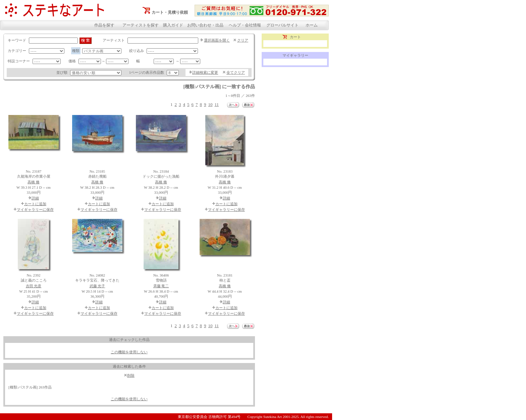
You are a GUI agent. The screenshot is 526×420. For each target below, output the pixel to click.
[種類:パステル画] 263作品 (30, 387)
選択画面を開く (217, 40)
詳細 (35, 198)
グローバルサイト (282, 25)
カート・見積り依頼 (170, 12)
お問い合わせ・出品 (205, 25)
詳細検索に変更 (205, 72)
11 (217, 104)
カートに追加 (35, 204)
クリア (243, 40)
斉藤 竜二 (161, 286)
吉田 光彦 (34, 286)
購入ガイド (173, 25)
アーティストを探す (141, 25)
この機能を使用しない (129, 352)
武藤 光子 (97, 286)
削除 (131, 375)
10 (210, 104)
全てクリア (236, 72)
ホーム (312, 25)
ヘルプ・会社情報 (245, 25)
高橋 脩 (34, 182)
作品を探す (104, 25)
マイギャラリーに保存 (35, 209)
